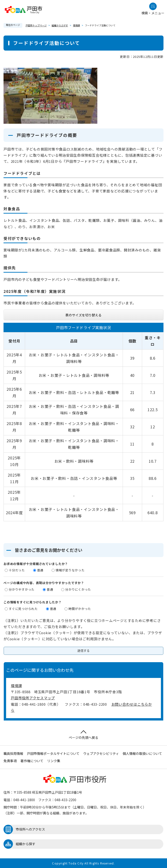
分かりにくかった (78, 589)
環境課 (76, 25)
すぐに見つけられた (23, 609)
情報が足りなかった (70, 570)
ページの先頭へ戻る (83, 735)
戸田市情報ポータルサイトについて (53, 753)
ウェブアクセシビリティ (101, 753)
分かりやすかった (22, 589)
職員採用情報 (13, 753)
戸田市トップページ (36, 25)
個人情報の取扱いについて (142, 753)
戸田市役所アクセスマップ (33, 698)
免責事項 (10, 761)
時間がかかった (80, 609)
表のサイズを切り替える (83, 315)
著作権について (32, 761)
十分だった (17, 570)
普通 (40, 570)
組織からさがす (60, 25)
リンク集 (54, 761)
